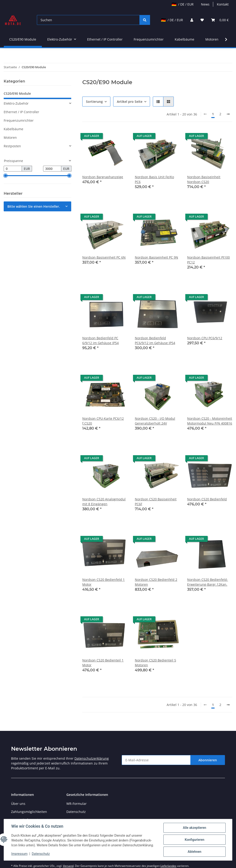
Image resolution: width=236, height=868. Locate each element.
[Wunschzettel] (202, 20)
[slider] (6, 176)
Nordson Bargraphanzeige (103, 177)
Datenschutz (76, 812)
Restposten (12, 146)
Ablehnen (194, 852)
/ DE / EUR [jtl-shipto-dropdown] (183, 4)
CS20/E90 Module (17, 93)
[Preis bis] (52, 169)
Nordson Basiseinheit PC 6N (104, 257)
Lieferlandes (168, 866)
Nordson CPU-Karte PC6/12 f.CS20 (103, 421)
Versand (68, 866)
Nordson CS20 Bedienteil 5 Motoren (155, 663)
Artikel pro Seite (130, 102)
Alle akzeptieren (194, 828)
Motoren (10, 137)
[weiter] (228, 114)
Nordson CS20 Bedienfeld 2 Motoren (156, 582)
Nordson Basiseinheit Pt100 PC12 (208, 260)
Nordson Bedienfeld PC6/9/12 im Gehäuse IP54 (155, 340)
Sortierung (94, 102)
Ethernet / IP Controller (21, 112)
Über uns (18, 804)
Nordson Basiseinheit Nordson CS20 (204, 179)
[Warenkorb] (220, 20)
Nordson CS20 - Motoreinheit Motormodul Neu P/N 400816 (210, 421)
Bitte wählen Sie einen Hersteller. (34, 206)
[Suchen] (88, 20)
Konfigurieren (194, 840)
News (205, 4)
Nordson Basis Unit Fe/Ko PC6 (154, 179)
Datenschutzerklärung (92, 758)
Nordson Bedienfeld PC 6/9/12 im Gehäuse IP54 (100, 340)
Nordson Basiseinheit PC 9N (156, 257)
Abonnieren (208, 760)
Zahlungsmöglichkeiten (29, 812)
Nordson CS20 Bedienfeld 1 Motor (103, 582)
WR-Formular (77, 804)
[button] (192, 20)
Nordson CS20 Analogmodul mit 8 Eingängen (104, 502)
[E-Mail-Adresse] (156, 760)
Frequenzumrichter (19, 120)
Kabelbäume (13, 129)
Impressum (19, 854)
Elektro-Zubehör (16, 103)
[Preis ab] (13, 169)
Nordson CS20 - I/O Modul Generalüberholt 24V (155, 421)
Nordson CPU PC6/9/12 (205, 338)
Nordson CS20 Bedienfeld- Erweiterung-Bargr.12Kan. (208, 582)
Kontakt (223, 4)
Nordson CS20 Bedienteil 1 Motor (103, 663)
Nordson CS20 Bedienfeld (207, 499)
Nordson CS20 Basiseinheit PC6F (156, 502)
